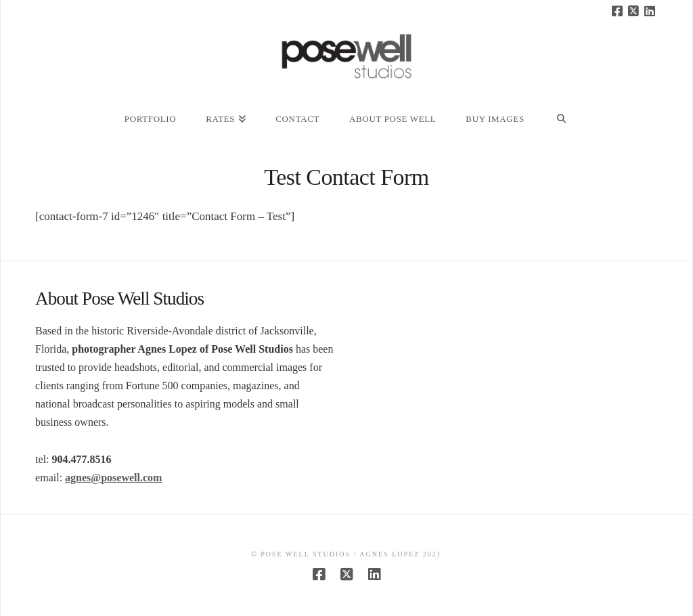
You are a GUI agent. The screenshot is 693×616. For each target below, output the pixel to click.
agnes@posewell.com (113, 478)
